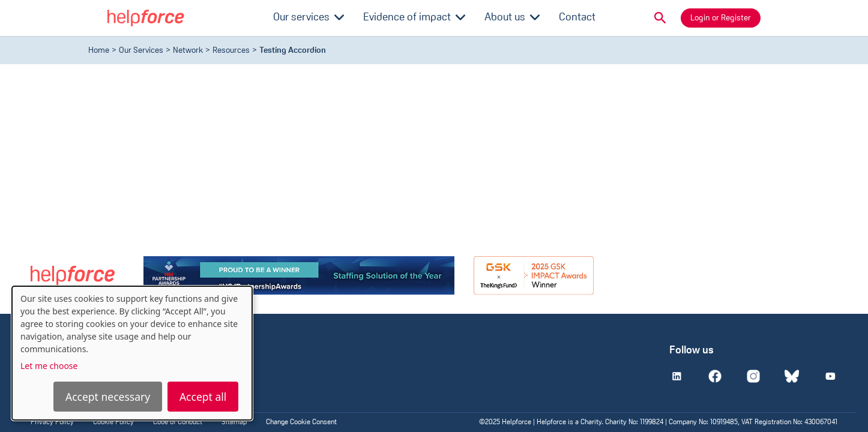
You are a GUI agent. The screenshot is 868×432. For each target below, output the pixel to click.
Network (188, 51)
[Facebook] (715, 376)
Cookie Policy (113, 422)
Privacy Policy (52, 422)
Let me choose (49, 366)
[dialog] (132, 353)
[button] (660, 18)
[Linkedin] (677, 376)
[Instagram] (753, 376)
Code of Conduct (178, 422)
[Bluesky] (792, 376)
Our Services (141, 51)
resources (231, 51)
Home (99, 51)
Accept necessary (108, 397)
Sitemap (234, 422)
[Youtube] (830, 376)
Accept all (203, 397)
